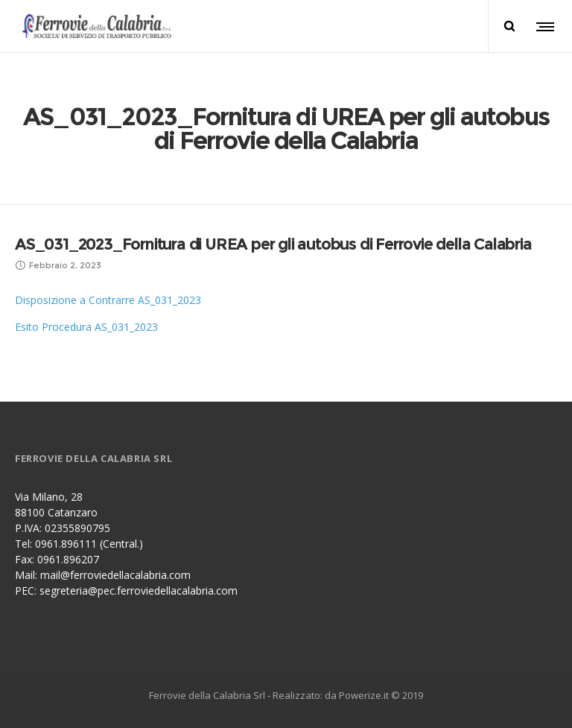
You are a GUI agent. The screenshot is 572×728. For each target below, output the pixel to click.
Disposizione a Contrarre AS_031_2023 (108, 300)
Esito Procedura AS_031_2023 (86, 327)
